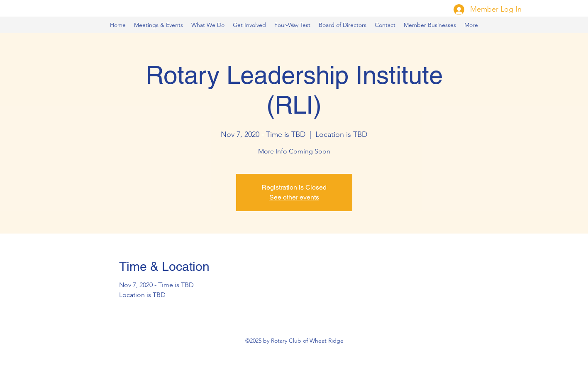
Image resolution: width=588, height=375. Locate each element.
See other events (294, 197)
